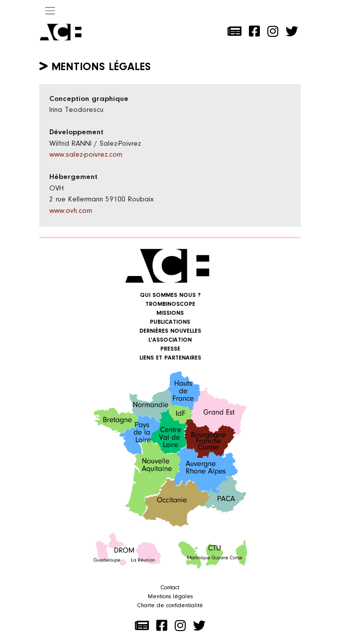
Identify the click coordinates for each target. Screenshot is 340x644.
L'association (170, 340)
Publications (170, 322)
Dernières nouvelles (170, 331)
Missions (170, 313)
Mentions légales (170, 597)
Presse (170, 349)
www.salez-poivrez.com (86, 155)
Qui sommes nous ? (170, 295)
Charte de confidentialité (170, 606)
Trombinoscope (170, 304)
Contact (170, 588)
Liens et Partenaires (170, 358)
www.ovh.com (71, 211)
